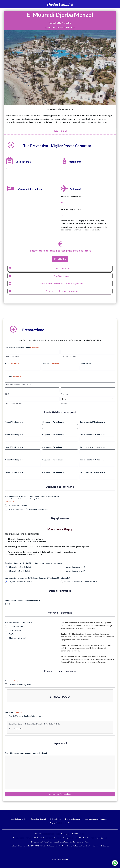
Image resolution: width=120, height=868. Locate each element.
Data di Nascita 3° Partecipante (93, 447)
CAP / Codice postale (13, 403)
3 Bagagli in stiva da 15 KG (19, 571)
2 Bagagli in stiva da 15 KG (75, 567)
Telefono (51, 363)
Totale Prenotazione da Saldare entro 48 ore (23, 601)
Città (7, 394)
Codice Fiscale (85, 363)
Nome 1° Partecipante (14, 422)
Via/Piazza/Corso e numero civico (18, 385)
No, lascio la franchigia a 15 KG (21, 582)
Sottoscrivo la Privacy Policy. (20, 685)
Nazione (64, 403)
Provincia (64, 394)
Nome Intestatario (12, 356)
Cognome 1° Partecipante (53, 422)
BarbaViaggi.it (60, 4)
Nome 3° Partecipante (14, 447)
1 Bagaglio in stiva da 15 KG (20, 567)
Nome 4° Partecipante (14, 460)
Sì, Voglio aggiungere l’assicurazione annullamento (28, 509)
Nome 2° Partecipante (14, 435)
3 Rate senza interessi (17, 638)
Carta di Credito (15, 630)
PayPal (12, 634)
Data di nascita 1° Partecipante (92, 422)
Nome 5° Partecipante (14, 472)
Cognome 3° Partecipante (53, 447)
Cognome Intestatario (69, 356)
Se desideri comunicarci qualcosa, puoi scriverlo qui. (26, 753)
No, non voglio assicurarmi (19, 505)
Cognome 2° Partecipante (53, 435)
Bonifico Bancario (16, 626)
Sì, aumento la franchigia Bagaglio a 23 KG (81, 582)
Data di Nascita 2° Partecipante (93, 435)
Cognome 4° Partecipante (53, 460)
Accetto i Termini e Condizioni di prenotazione (27, 716)
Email (12, 363)
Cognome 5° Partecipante (53, 472)
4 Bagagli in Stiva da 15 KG (75, 571)
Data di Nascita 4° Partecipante (93, 460)
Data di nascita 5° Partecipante (92, 472)
